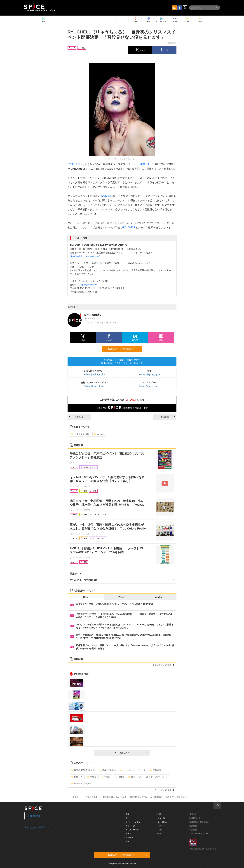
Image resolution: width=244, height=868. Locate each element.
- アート (128, 834)
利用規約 (193, 830)
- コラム (160, 830)
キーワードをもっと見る (163, 790)
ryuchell (99, 434)
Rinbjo (119, 777)
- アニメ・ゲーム (132, 830)
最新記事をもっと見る (163, 665)
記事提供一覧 (195, 818)
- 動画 (159, 814)
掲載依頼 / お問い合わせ (199, 822)
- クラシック (130, 826)
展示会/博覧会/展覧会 (83, 770)
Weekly (122, 597)
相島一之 (77, 777)
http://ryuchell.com (89, 285)
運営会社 (193, 814)
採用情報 (193, 826)
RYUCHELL (74, 164)
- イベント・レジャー (133, 822)
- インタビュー (163, 822)
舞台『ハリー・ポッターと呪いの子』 (148, 777)
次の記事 (168, 417)
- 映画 (127, 842)
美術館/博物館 (108, 770)
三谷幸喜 (156, 770)
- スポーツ (129, 838)
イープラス (73, 797)
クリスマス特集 (80, 434)
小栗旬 (92, 777)
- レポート (161, 826)
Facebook (34, 816)
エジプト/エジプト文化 (133, 770)
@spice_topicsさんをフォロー (39, 827)
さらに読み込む (131, 753)
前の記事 (76, 417)
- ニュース (161, 818)
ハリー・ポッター (81, 783)
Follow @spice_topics (94, 374)
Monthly (158, 597)
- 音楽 (127, 814)
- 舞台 (127, 818)
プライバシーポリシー (199, 834)
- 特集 (159, 834)
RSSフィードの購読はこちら (124, 349)
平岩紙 (106, 777)
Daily (86, 597)
